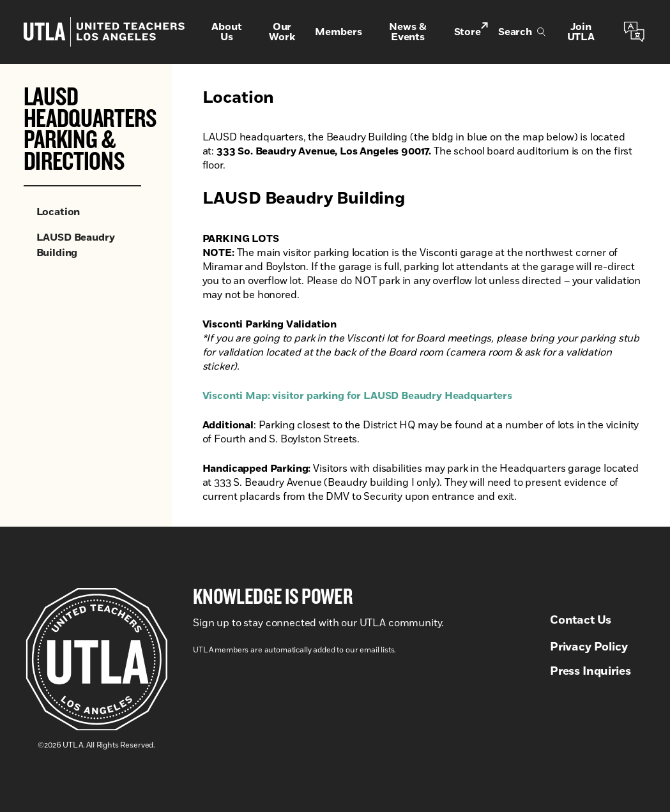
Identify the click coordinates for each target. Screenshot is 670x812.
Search (522, 32)
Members (338, 32)
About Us (226, 32)
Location (58, 212)
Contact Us (581, 620)
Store (471, 31)
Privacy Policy (589, 647)
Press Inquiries (590, 672)
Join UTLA (581, 32)
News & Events (407, 32)
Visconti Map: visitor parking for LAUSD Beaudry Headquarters (357, 396)
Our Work (282, 32)
